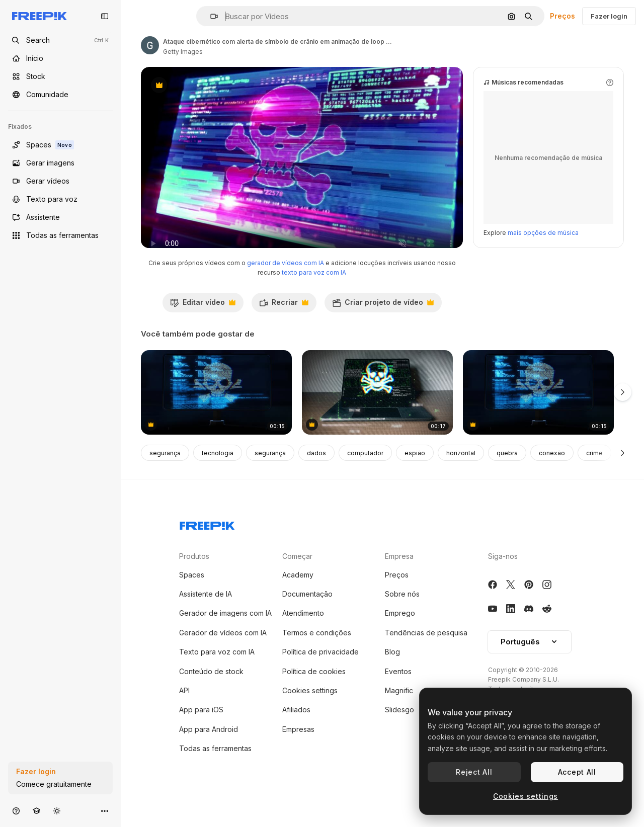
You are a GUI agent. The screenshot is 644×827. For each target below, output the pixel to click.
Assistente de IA (206, 614)
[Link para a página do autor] (150, 45)
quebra (507, 473)
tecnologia (218, 473)
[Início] (60, 58)
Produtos (194, 576)
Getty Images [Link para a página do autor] (183, 52)
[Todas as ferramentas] (60, 235)
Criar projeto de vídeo (383, 325)
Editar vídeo (203, 325)
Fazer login (609, 16)
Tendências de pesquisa (426, 653)
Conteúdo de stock (211, 691)
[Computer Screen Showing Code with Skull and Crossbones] (538, 413)
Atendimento (303, 633)
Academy (298, 595)
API (184, 711)
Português (530, 662)
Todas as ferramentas (215, 768)
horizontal (461, 473)
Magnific (399, 711)
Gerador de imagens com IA (225, 633)
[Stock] (60, 76)
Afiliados (296, 730)
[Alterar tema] (57, 811)
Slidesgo (399, 730)
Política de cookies (314, 691)
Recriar (284, 325)
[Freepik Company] (207, 544)
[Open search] (60, 40)
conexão (552, 473)
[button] (210, 16)
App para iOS (201, 730)
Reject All (474, 772)
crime (594, 473)
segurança (165, 473)
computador (365, 473)
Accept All (577, 772)
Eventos (398, 691)
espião (415, 473)
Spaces (192, 595)
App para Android (209, 749)
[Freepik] (39, 16)
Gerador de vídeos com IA (223, 653)
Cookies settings (310, 711)
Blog (392, 672)
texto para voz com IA (314, 293)
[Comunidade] (60, 95)
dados (316, 473)
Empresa (399, 576)
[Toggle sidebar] (105, 16)
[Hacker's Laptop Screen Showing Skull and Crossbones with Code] (377, 413)
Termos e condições (317, 653)
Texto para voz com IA (217, 672)
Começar (297, 576)
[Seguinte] (623, 473)
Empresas (298, 749)
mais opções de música (543, 253)
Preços (562, 16)
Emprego (400, 633)
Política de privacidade (320, 672)
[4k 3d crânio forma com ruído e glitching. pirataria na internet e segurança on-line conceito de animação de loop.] (216, 413)
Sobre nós (402, 614)
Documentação (307, 614)
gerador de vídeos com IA (286, 283)
